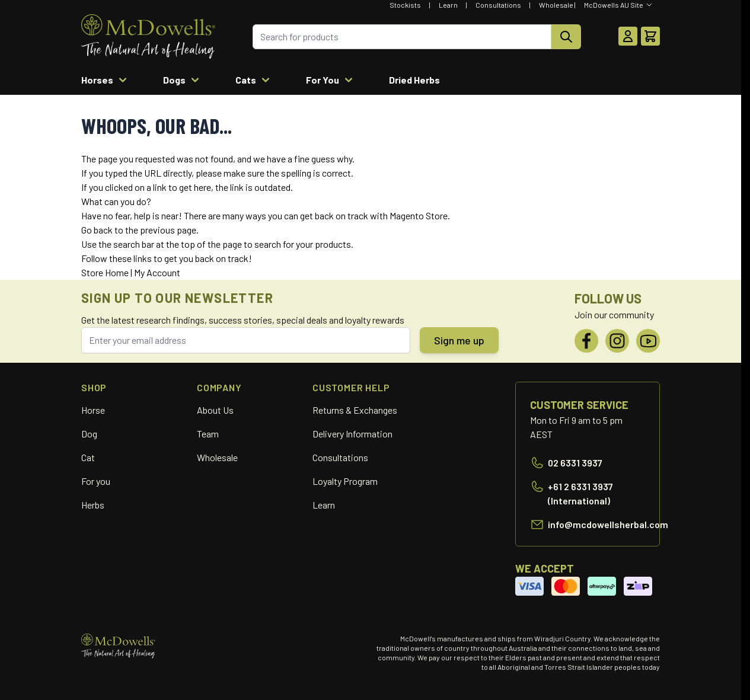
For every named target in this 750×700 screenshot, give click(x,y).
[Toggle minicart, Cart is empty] (650, 36)
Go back (97, 230)
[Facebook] (586, 341)
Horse (93, 410)
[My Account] (628, 36)
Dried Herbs (414, 80)
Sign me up (459, 340)
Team (208, 434)
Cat (88, 457)
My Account (157, 272)
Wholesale (556, 5)
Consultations (498, 5)
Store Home (105, 272)
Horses (106, 80)
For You (331, 80)
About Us (215, 410)
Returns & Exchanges (355, 410)
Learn (448, 5)
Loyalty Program (345, 481)
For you (96, 481)
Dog (89, 434)
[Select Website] (618, 5)
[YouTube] (648, 341)
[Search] (566, 37)
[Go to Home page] (148, 36)
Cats (254, 80)
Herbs (93, 505)
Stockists (405, 5)
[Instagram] (617, 341)
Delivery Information (352, 434)
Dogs (183, 80)
